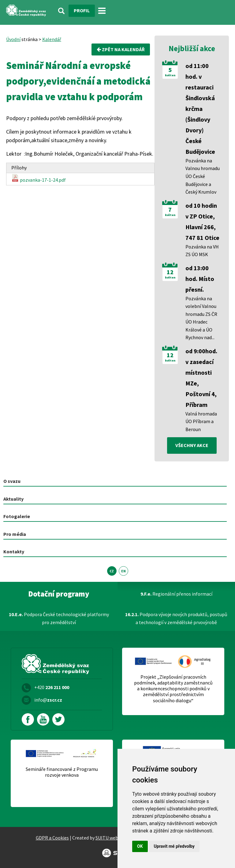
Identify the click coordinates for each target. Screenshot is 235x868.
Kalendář (52, 39)
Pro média (15, 534)
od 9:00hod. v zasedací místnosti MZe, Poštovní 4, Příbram (201, 378)
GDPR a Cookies (52, 838)
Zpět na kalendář (121, 49)
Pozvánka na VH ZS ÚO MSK (202, 251)
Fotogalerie (17, 516)
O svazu (12, 481)
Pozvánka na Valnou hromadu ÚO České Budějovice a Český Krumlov (203, 176)
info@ (48, 700)
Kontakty (14, 552)
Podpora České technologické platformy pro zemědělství (59, 618)
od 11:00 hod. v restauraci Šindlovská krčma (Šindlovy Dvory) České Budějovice (200, 109)
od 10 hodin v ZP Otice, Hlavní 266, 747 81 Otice (202, 222)
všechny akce (192, 445)
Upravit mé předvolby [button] (174, 846)
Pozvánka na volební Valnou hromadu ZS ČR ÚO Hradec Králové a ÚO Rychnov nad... (201, 318)
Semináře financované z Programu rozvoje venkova (62, 772)
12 (170, 272)
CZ (112, 571)
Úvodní (13, 39)
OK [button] (140, 846)
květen (170, 75)
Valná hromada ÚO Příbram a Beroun (201, 421)
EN (123, 571)
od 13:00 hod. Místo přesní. (200, 279)
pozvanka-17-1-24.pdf (39, 178)
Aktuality (13, 499)
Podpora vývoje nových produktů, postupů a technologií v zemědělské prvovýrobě (176, 618)
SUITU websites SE (115, 838)
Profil (82, 10)
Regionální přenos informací (176, 594)
